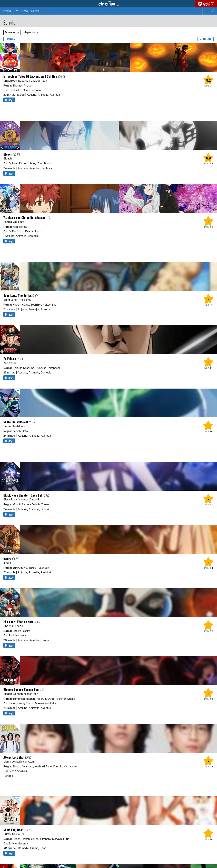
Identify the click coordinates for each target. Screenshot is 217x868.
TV (16, 11)
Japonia (30, 32)
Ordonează (206, 39)
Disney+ (11, 32)
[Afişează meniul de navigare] (206, 11)
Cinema (6, 11)
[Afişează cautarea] (213, 11)
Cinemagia (108, 4)
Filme (25, 11)
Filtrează (10, 39)
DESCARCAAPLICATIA (209, 4)
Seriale (35, 11)
